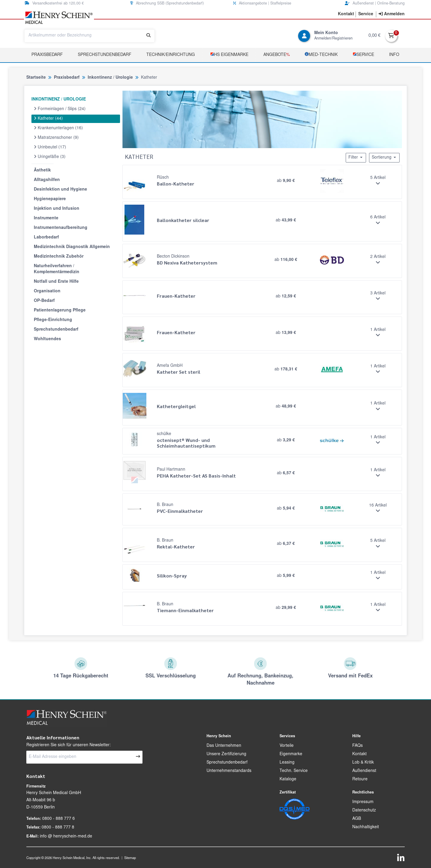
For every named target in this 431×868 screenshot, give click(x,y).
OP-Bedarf (44, 301)
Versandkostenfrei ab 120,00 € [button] (54, 3)
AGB (357, 819)
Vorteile (287, 746)
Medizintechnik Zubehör (59, 257)
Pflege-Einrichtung (53, 320)
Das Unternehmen (224, 746)
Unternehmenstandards (229, 771)
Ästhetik (42, 171)
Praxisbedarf (47, 55)
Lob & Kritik (363, 763)
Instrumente (46, 218)
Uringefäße (50, 157)
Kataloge (288, 779)
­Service (363, 55)
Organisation (47, 291)
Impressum (363, 802)
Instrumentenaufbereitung (61, 228)
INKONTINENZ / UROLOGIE (59, 100)
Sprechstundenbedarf (105, 55)
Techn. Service (294, 771)
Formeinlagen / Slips (60, 109)
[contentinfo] (392, 14)
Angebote (277, 55)
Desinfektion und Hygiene (60, 190)
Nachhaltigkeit (366, 827)
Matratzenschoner (56, 138)
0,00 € (374, 36)
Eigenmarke (291, 754)
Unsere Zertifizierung (226, 754)
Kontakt (359, 754)
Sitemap (130, 858)
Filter (356, 157)
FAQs (358, 746)
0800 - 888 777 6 (59, 819)
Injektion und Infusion (57, 209)
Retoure (360, 779)
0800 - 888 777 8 (58, 828)
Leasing (287, 763)
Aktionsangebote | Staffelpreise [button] (262, 3)
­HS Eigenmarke (229, 55)
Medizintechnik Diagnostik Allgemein (72, 247)
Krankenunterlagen (58, 128)
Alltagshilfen (47, 180)
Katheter (48, 118)
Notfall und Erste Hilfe (56, 282)
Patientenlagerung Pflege (60, 311)
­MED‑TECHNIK (321, 55)
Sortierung (384, 157)
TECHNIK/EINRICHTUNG (171, 55)
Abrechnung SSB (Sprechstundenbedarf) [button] (167, 3)
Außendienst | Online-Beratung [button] (375, 3)
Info (394, 55)
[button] (346, 14)
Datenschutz (364, 811)
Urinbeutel (50, 147)
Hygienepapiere (50, 199)
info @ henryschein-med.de (66, 837)
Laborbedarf (46, 238)
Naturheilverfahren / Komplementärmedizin (57, 269)
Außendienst (364, 771)
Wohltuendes (47, 339)
